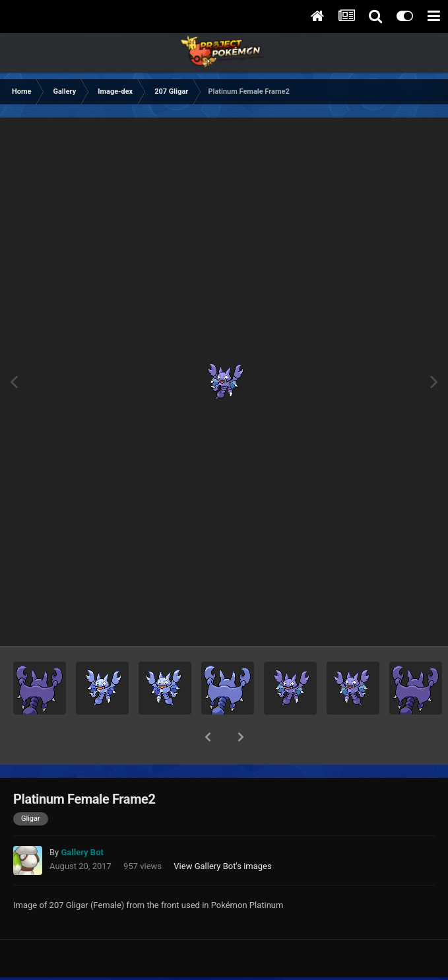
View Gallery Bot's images (222, 832)
